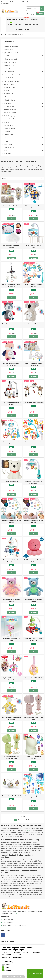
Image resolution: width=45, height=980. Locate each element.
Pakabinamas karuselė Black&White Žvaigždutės (12, 286)
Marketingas (8, 970)
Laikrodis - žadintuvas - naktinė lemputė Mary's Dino (11, 758)
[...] (16, 914)
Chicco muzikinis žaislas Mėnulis (34, 678)
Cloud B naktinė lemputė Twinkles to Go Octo (33, 561)
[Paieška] (35, 9)
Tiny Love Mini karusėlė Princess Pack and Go (12, 679)
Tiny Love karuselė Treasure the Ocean (33, 246)
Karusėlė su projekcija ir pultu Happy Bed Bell (34, 286)
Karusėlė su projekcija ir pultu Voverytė (34, 443)
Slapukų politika (6, 957)
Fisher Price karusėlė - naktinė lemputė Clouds (33, 364)
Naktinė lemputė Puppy (11, 481)
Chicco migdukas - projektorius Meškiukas (11, 600)
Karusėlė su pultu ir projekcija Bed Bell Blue (11, 522)
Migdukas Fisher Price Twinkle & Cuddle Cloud (11, 246)
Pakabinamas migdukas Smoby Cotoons (34, 207)
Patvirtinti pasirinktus (13, 977)
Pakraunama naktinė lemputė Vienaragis (34, 758)
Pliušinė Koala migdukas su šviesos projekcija (34, 325)
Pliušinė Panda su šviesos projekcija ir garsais (11, 325)
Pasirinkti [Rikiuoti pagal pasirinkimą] (5, 178)
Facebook (3, 935)
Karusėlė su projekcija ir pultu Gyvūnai (11, 443)
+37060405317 (6, 4)
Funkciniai (7, 965)
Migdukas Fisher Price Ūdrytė (11, 206)
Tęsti (28, 820)
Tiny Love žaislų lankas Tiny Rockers (34, 403)
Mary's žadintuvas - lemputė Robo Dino (34, 718)
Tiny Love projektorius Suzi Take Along (11, 640)
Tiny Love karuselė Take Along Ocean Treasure (11, 561)
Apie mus (14, 2)
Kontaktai (22, 2)
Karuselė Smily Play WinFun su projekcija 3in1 (34, 482)
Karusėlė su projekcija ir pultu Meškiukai (34, 797)
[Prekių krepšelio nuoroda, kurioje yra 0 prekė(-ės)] (40, 14)
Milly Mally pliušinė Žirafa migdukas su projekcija (11, 718)
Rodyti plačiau (8, 961)
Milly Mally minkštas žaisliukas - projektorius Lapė (11, 364)
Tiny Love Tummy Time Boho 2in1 (11, 796)
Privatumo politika (17, 957)
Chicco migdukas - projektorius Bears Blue (34, 600)
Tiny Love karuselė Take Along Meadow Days (34, 640)
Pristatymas (5, 2)
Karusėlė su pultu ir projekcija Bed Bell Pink (33, 522)
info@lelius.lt (31, 2)
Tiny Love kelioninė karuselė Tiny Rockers (11, 404)
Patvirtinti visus (35, 974)
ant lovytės (30, 831)
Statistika (7, 967)
